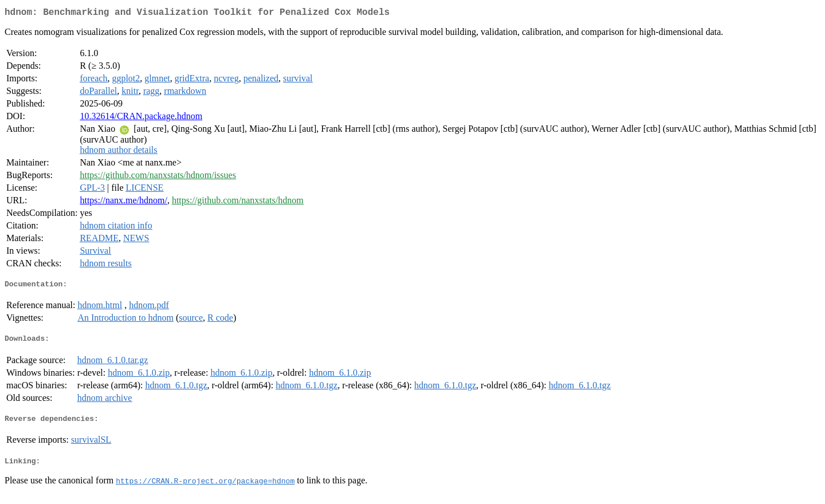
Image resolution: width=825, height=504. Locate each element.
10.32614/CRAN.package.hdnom (141, 118)
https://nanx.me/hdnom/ (123, 202)
